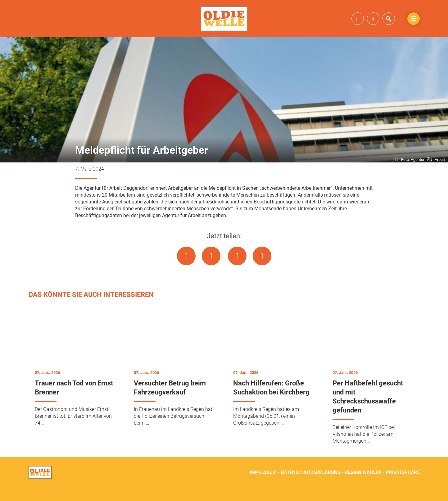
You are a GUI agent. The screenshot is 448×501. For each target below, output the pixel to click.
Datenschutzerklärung (311, 485)
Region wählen (363, 485)
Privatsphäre (403, 485)
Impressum (263, 485)
